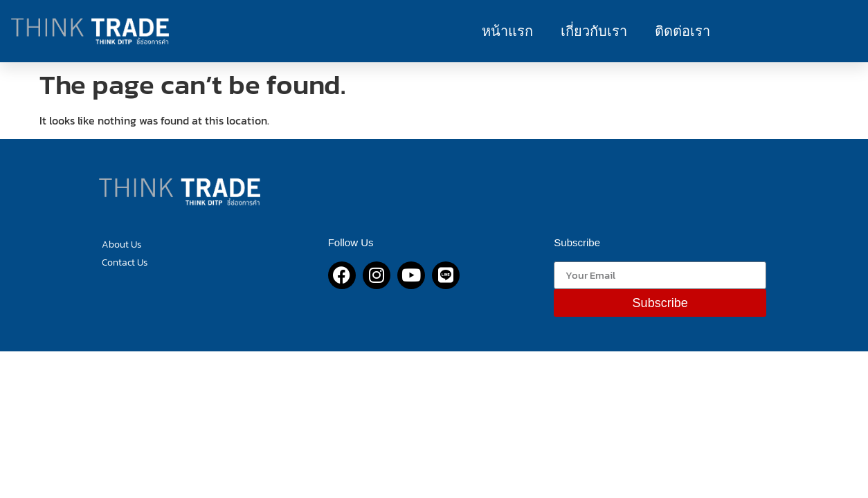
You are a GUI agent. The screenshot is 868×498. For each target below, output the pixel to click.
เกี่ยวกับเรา (594, 31)
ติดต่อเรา (682, 31)
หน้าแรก (507, 31)
